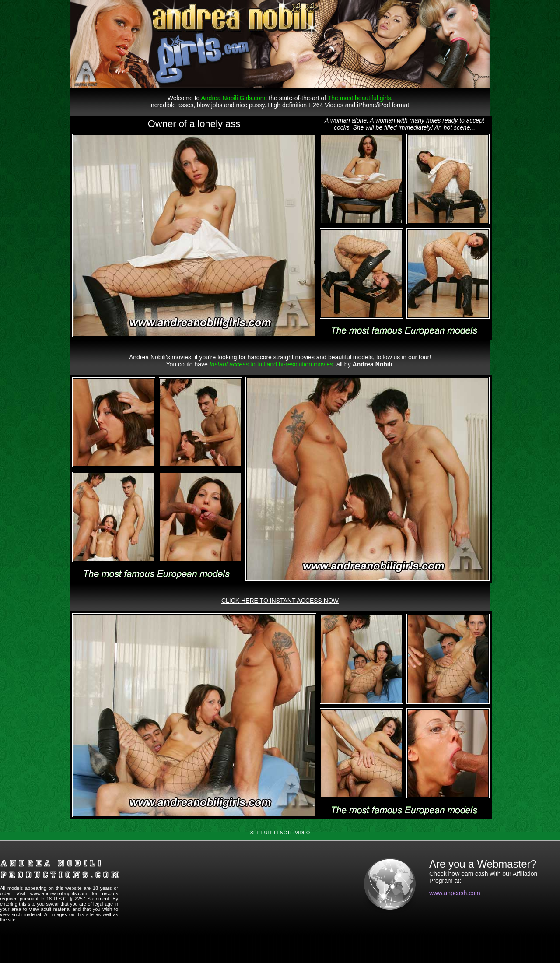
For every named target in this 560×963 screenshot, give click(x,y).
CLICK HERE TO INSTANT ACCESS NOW (280, 601)
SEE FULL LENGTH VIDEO (280, 833)
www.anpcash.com (455, 893)
